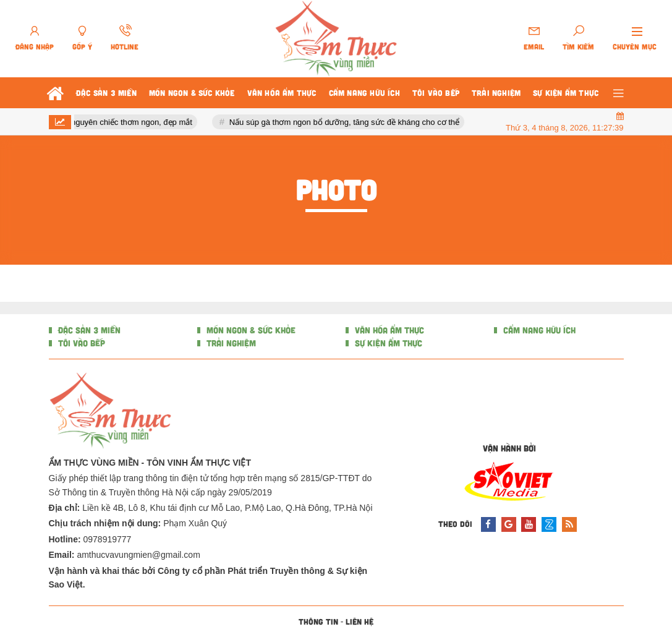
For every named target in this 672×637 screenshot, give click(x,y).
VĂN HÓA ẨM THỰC (388, 330)
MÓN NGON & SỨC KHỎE (250, 330)
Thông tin (318, 622)
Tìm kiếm (578, 46)
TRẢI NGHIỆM (230, 343)
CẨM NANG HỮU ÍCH (538, 330)
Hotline (125, 46)
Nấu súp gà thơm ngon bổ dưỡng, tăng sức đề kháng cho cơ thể (347, 122)
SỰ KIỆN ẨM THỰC (387, 343)
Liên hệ (359, 622)
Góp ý (82, 46)
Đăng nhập (35, 46)
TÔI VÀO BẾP (80, 343)
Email (534, 46)
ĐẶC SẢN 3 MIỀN (88, 330)
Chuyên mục (635, 46)
